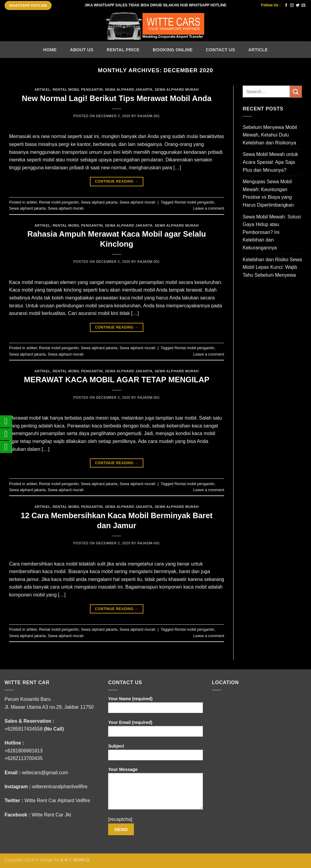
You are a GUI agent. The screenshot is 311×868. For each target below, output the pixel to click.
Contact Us (220, 50)
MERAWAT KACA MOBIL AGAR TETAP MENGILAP (117, 380)
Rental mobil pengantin (78, 90)
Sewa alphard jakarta (129, 90)
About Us (82, 50)
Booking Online (173, 50)
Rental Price (123, 50)
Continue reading (116, 182)
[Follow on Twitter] (298, 5)
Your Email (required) (155, 730)
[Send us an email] (303, 5)
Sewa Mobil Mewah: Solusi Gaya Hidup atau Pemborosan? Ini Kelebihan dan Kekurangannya (272, 232)
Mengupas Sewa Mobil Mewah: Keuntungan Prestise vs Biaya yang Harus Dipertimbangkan (268, 193)
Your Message (155, 790)
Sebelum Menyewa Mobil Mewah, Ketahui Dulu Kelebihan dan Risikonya (270, 135)
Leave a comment (209, 208)
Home (50, 50)
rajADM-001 (149, 116)
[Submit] (296, 91)
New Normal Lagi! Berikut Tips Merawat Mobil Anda (117, 98)
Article (258, 50)
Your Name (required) (155, 707)
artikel (43, 90)
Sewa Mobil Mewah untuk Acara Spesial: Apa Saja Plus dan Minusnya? (270, 162)
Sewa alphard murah (177, 90)
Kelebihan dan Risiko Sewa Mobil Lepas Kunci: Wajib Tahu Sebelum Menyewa (272, 267)
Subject (155, 754)
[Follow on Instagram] (292, 5)
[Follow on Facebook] (286, 5)
